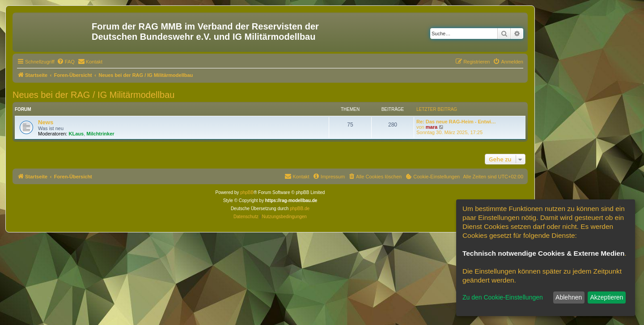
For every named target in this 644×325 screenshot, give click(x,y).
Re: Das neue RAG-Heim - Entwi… (456, 122)
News (46, 122)
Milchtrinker (100, 134)
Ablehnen (569, 297)
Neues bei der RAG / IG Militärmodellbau (93, 95)
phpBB (247, 192)
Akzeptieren (606, 297)
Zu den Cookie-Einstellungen (503, 297)
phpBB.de (300, 209)
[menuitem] (66, 62)
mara (432, 127)
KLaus (76, 134)
